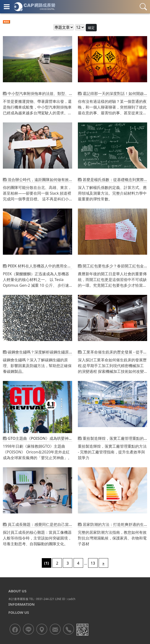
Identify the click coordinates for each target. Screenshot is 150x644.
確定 (91, 28)
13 (93, 563)
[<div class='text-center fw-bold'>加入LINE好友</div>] (28, 638)
